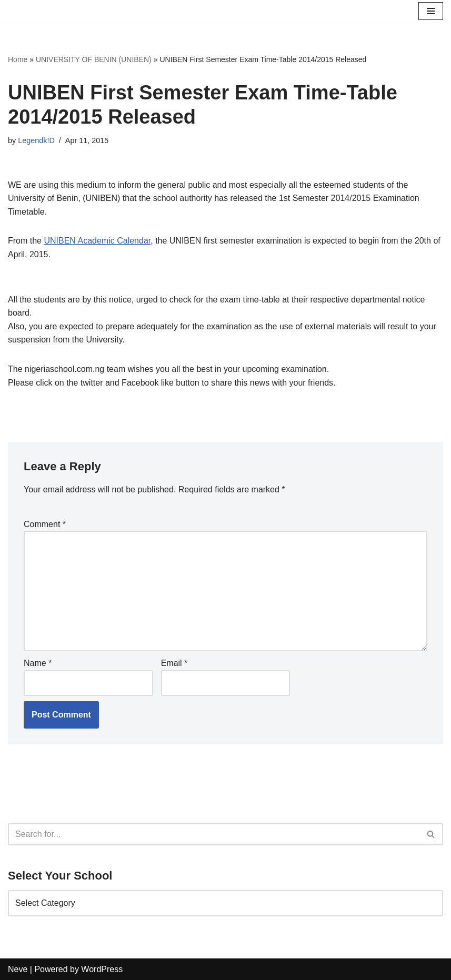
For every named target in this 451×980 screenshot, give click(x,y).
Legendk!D (36, 140)
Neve (18, 969)
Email (174, 663)
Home (18, 59)
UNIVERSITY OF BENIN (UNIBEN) (94, 59)
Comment (45, 524)
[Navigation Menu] (431, 11)
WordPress (102, 969)
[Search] (214, 834)
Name (38, 663)
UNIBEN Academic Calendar (97, 241)
